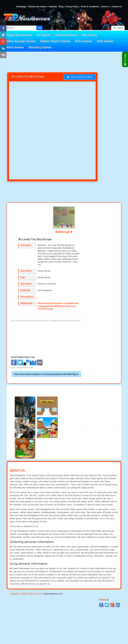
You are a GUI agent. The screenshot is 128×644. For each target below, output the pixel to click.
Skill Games (105, 41)
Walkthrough (64, 232)
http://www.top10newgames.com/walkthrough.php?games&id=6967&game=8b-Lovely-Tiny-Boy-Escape (58, 306)
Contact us (117, 7)
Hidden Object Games (55, 41)
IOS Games (89, 35)
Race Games (15, 47)
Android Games (66, 35)
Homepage (21, 7)
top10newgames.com (53, 594)
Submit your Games (37, 7)
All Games (44, 35)
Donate (125, 59)
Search (120, 28)
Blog (61, 7)
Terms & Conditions (90, 7)
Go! (40, 28)
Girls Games (84, 41)
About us (105, 7)
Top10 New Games (19, 35)
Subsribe (53, 7)
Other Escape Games (21, 41)
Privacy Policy (72, 7)
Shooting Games (40, 47)
